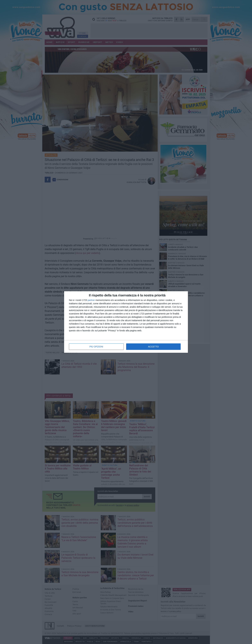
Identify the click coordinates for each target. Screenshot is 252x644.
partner (91, 300)
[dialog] (126, 322)
